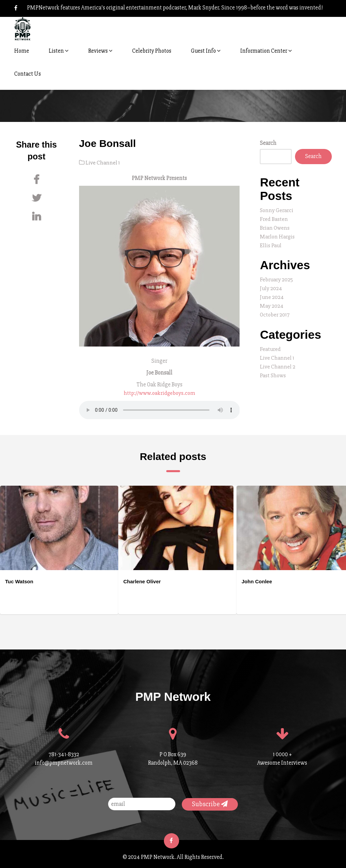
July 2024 (271, 286)
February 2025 (276, 278)
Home (22, 51)
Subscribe (210, 803)
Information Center (266, 51)
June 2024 (272, 295)
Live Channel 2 (278, 363)
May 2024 (272, 303)
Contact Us (28, 74)
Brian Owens (275, 227)
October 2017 (275, 312)
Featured (270, 346)
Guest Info (206, 51)
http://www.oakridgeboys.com (159, 393)
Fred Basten (274, 219)
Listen (59, 51)
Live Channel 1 (103, 163)
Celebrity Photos (152, 51)
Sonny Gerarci (277, 210)
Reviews (100, 51)
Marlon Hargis (277, 236)
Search (268, 143)
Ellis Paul (271, 244)
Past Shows (273, 371)
